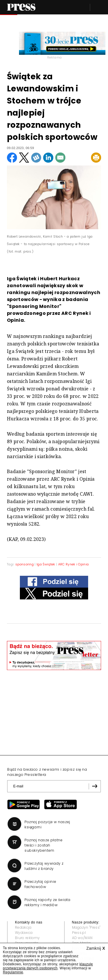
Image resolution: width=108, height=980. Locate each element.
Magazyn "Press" (86, 927)
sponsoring (24, 564)
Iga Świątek (46, 564)
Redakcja (23, 927)
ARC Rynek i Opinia (74, 564)
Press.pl (79, 933)
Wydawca (24, 933)
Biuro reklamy (27, 938)
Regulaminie (13, 972)
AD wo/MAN (82, 938)
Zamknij (96, 948)
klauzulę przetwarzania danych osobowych (48, 966)
